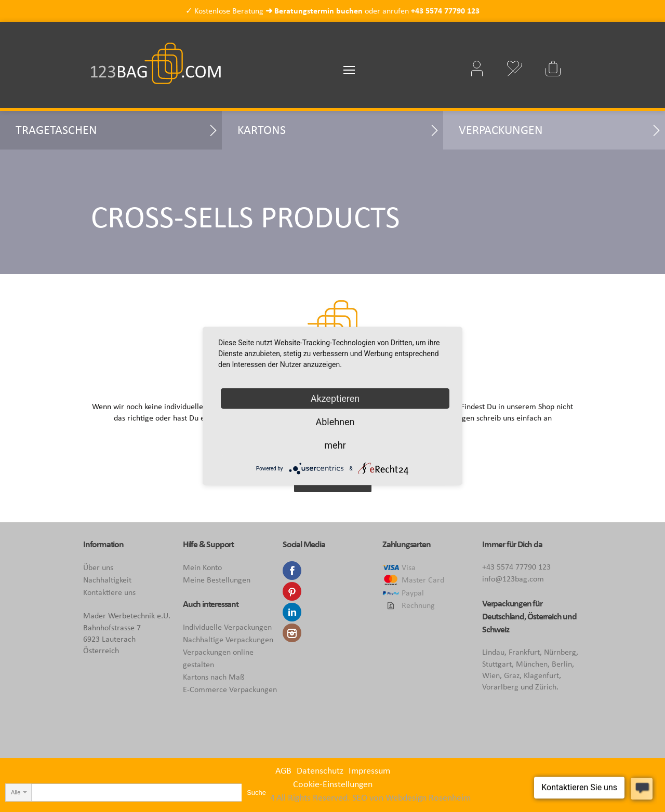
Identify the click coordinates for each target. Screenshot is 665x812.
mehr (335, 445)
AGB (283, 770)
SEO (360, 797)
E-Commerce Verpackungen (230, 689)
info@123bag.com (513, 579)
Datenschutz (320, 770)
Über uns (98, 567)
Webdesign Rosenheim (428, 797)
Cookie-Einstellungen (333, 784)
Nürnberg (560, 652)
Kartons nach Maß (214, 677)
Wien (491, 675)
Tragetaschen (56, 130)
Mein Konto (202, 567)
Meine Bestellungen (217, 580)
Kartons (262, 130)
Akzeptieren (335, 398)
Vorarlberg (500, 687)
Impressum (369, 770)
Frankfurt (524, 652)
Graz (512, 675)
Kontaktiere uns (109, 592)
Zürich (546, 687)
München (532, 664)
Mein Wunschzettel (514, 69)
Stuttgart (497, 664)
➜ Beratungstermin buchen (314, 11)
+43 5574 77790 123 (445, 11)
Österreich (544, 616)
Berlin (562, 664)
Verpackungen (501, 130)
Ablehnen (335, 422)
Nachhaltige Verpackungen (228, 639)
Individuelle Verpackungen (227, 627)
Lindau (493, 652)
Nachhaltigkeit (107, 580)
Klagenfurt (541, 675)
